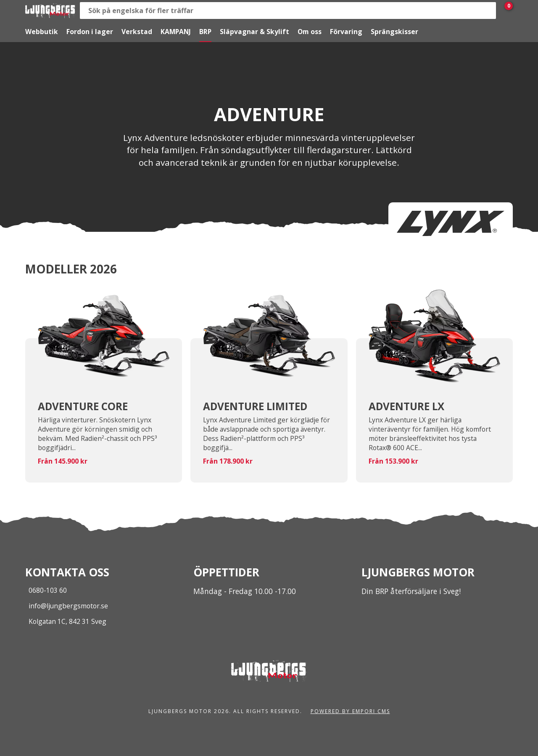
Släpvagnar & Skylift (254, 32)
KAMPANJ (176, 32)
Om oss (310, 32)
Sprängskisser (394, 32)
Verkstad (137, 32)
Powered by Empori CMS (350, 711)
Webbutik (42, 32)
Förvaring (346, 32)
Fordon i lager (90, 32)
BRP (205, 32)
